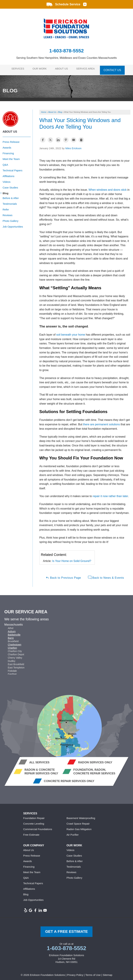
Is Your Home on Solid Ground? (72, 559)
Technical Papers (12, 168)
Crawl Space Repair (78, 822)
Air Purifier (73, 833)
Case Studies (10, 186)
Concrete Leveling (34, 822)
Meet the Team (11, 157)
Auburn (12, 629)
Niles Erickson (73, 146)
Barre (11, 636)
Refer (6, 208)
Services (16, 69)
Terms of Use (93, 973)
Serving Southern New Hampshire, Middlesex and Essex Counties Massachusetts (67, 58)
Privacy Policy (75, 973)
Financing (8, 151)
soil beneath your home (71, 333)
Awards (7, 146)
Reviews (8, 213)
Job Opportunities (13, 225)
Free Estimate (31, 833)
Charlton (12, 646)
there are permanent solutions (102, 422)
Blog (5, 191)
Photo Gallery (10, 219)
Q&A (5, 163)
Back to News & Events (106, 576)
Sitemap (107, 973)
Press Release (11, 140)
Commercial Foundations (38, 827)
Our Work (39, 69)
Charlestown (15, 642)
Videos (7, 180)
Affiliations (8, 174)
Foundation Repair (34, 816)
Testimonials (10, 202)
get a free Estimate (66, 930)
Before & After (11, 196)
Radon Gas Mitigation (79, 827)
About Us (63, 69)
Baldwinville (14, 633)
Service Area (88, 69)
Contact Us (115, 69)
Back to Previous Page (63, 576)
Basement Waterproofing (81, 816)
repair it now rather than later (110, 494)
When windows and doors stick (108, 188)
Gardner (12, 672)
